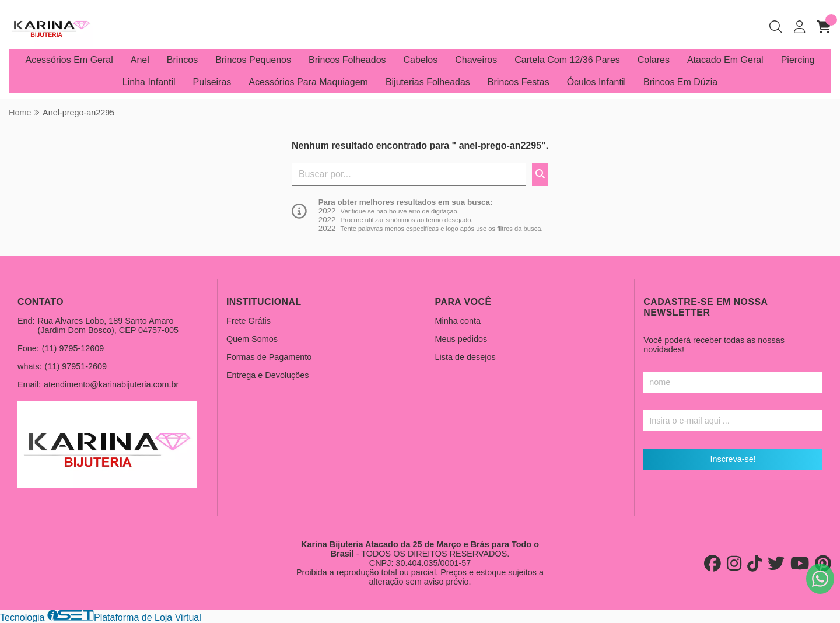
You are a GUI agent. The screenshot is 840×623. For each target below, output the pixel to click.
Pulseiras (212, 82)
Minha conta (458, 321)
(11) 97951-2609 (76, 366)
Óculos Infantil (596, 82)
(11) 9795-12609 (73, 348)
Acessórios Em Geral (69, 60)
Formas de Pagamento (269, 357)
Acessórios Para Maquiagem (308, 82)
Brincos (182, 60)
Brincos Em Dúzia (680, 82)
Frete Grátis (249, 321)
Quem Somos (252, 339)
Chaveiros (476, 60)
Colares (654, 60)
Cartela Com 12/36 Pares (567, 60)
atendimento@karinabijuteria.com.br (111, 384)
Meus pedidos (461, 339)
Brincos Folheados (347, 60)
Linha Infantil (149, 82)
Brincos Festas (519, 82)
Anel (140, 60)
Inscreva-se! (733, 459)
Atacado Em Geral (725, 60)
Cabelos (421, 60)
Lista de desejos (466, 357)
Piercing (798, 60)
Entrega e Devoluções (268, 375)
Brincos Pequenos (253, 60)
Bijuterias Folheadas (428, 82)
